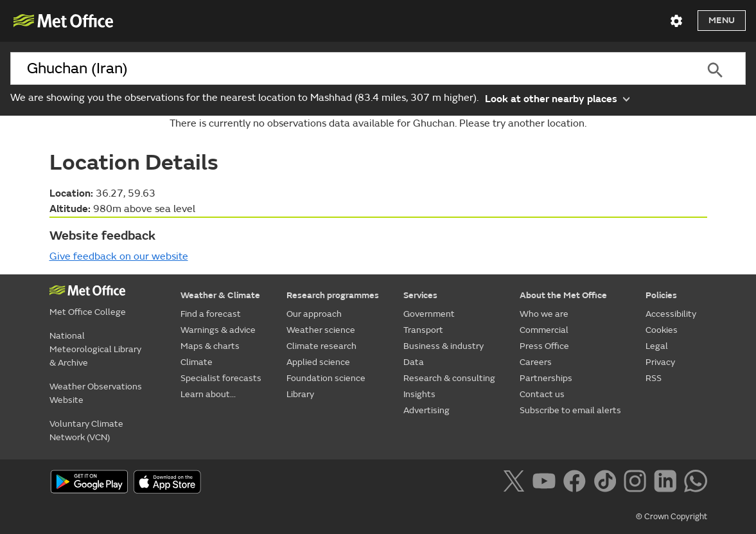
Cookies (662, 330)
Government (429, 314)
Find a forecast (211, 314)
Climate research (321, 346)
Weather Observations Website (96, 393)
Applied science (318, 362)
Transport (423, 330)
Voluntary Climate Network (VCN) (86, 431)
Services (420, 295)
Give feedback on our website (119, 256)
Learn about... (208, 394)
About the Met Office (563, 295)
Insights (419, 394)
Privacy (660, 362)
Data (414, 362)
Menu (722, 20)
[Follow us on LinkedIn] (668, 483)
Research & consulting (449, 378)
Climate (197, 362)
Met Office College (88, 312)
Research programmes (333, 295)
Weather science (321, 330)
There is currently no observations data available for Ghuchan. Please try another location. (378, 123)
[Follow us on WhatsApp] (695, 483)
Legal (657, 346)
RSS (654, 378)
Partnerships (546, 378)
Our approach (314, 314)
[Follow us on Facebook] (577, 483)
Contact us (542, 394)
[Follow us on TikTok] (607, 483)
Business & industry (444, 346)
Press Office (544, 346)
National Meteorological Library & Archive (95, 349)
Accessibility (671, 314)
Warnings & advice (218, 330)
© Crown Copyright (672, 517)
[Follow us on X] (516, 483)
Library (300, 394)
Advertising (426, 410)
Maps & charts (210, 346)
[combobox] (347, 69)
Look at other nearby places (557, 98)
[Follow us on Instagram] (637, 483)
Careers (536, 362)
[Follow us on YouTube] (546, 483)
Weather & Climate (220, 295)
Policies (661, 295)
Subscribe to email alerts (570, 410)
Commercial (544, 330)
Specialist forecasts (221, 378)
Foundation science (326, 378)
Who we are (544, 314)
